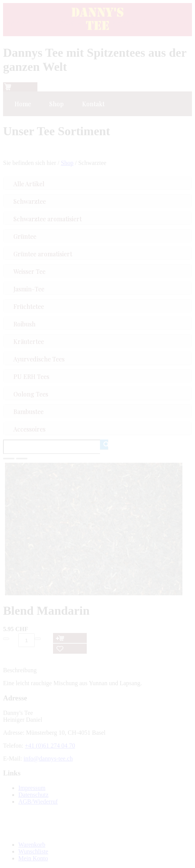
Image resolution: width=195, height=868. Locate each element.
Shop (67, 163)
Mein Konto (33, 858)
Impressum (32, 788)
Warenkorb (32, 845)
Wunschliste (33, 851)
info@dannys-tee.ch (48, 759)
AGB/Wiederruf (38, 802)
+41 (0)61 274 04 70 (50, 746)
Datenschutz (33, 795)
